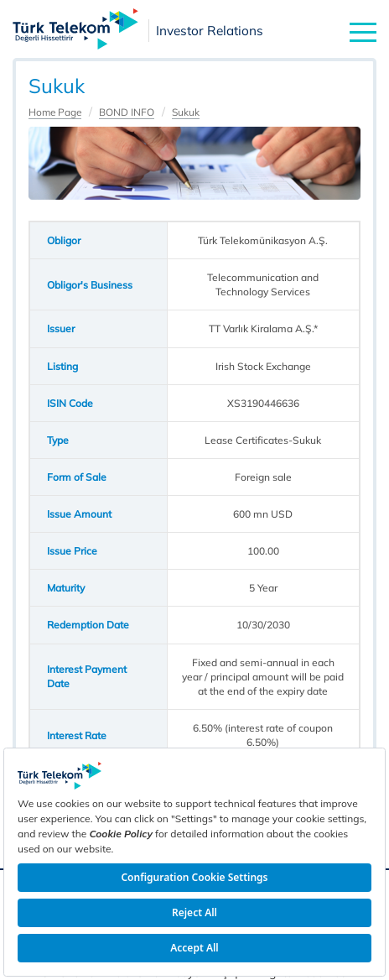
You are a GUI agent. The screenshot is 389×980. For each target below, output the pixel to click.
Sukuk (186, 112)
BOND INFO (127, 112)
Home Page (55, 112)
